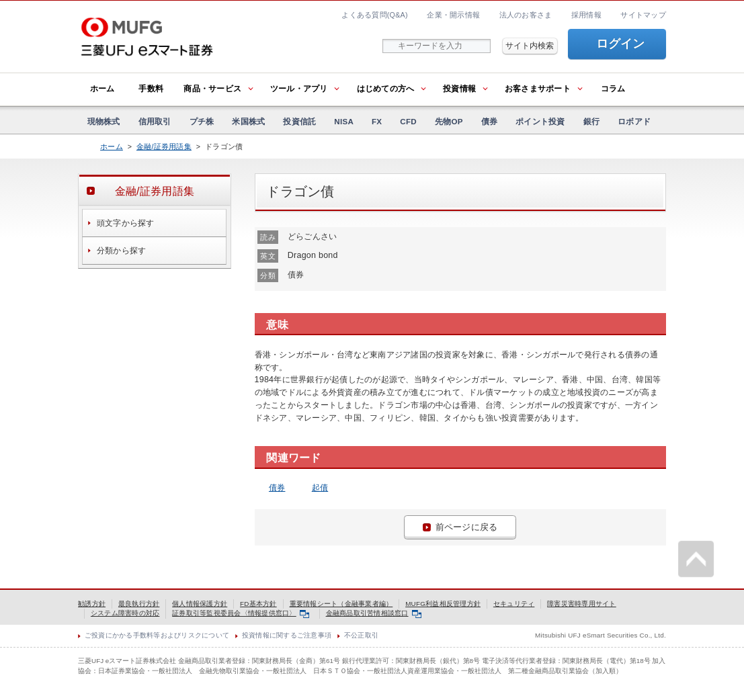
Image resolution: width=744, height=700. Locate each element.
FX (377, 121)
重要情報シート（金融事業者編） (341, 604)
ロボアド (634, 121)
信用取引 (155, 121)
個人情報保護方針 (200, 604)
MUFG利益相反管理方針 (443, 604)
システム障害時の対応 (125, 613)
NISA (344, 121)
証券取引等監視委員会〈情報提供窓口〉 (241, 613)
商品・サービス (212, 89)
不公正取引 (361, 635)
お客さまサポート (538, 89)
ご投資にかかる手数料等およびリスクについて (157, 635)
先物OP (449, 121)
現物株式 (104, 121)
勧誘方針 (92, 604)
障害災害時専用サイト (582, 604)
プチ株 (202, 121)
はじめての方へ (386, 89)
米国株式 (248, 121)
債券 (490, 121)
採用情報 (586, 15)
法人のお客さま (526, 15)
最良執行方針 (139, 604)
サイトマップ (643, 15)
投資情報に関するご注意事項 (287, 635)
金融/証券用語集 (164, 146)
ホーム (102, 89)
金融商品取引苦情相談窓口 (374, 613)
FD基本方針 (258, 604)
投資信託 (299, 121)
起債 (320, 488)
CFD (408, 121)
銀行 (592, 121)
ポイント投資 (540, 121)
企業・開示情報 (453, 15)
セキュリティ (514, 604)
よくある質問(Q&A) (374, 15)
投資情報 (459, 89)
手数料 (151, 89)
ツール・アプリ (299, 89)
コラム (613, 89)
